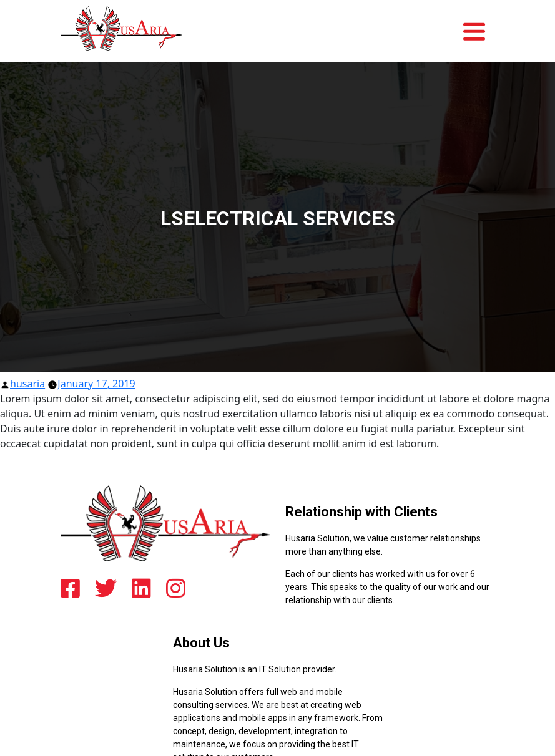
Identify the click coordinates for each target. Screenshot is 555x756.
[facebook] (70, 588)
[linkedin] (141, 588)
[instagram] (176, 588)
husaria (27, 384)
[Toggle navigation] (478, 24)
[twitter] (106, 588)
